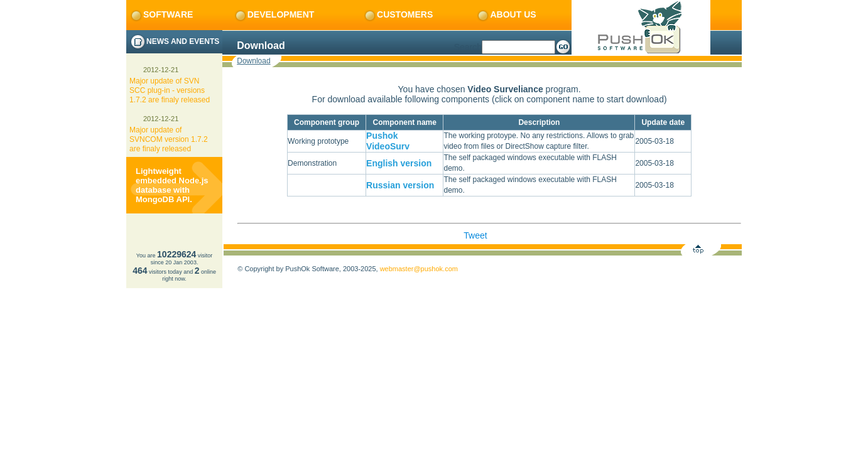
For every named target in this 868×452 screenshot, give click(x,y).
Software (161, 14)
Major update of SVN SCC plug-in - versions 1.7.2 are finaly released (170, 90)
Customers (398, 14)
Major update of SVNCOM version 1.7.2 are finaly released (169, 139)
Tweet (475, 235)
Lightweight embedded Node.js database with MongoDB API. (172, 185)
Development (274, 14)
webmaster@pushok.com (419, 269)
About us (506, 14)
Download (253, 61)
